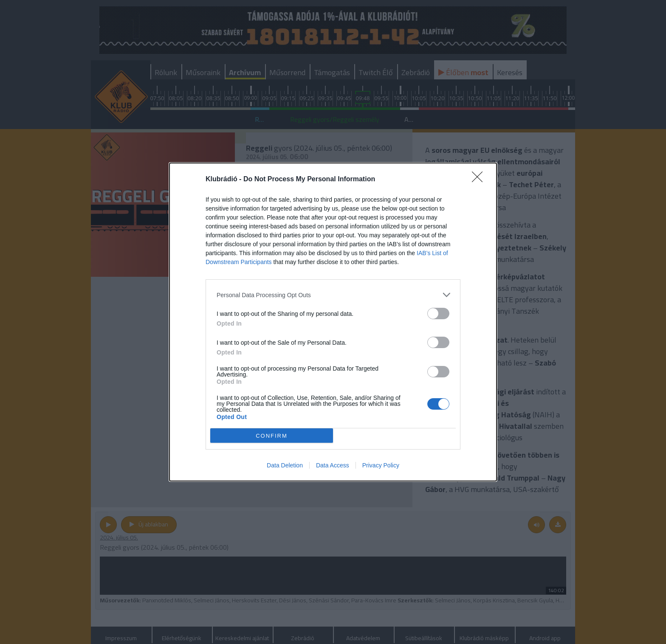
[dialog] (333, 322)
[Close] (480, 180)
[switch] (438, 314)
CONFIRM (272, 436)
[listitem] (333, 295)
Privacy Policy (381, 465)
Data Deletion (285, 465)
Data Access (333, 465)
